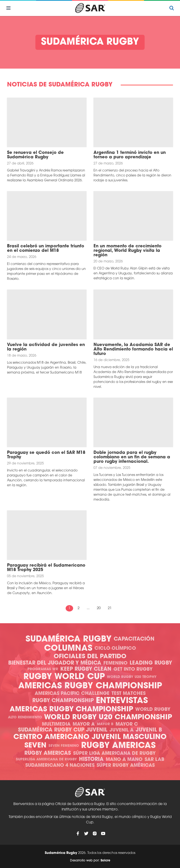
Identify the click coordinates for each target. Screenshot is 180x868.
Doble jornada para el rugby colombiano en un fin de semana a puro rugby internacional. (132, 457)
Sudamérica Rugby (69, 640)
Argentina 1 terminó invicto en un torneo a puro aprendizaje (130, 155)
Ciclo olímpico (115, 649)
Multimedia (56, 724)
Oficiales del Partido (90, 657)
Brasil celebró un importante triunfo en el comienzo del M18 (46, 249)
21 (110, 608)
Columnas (68, 649)
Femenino (115, 663)
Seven (35, 746)
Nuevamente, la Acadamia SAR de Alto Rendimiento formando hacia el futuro (133, 349)
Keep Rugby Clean (86, 669)
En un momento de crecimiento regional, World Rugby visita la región (127, 251)
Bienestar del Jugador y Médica (55, 663)
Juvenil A (122, 730)
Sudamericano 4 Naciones (60, 766)
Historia (91, 760)
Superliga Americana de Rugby (46, 760)
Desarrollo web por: (90, 861)
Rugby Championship (63, 701)
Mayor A (84, 724)
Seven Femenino (64, 746)
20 (99, 608)
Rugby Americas (118, 746)
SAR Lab (154, 760)
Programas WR (43, 669)
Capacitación (134, 639)
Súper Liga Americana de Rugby (114, 754)
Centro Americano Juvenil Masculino (90, 737)
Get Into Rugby (133, 669)
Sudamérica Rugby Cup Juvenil (63, 730)
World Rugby (153, 710)
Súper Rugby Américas (126, 766)
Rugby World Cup (64, 677)
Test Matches (129, 694)
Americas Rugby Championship (90, 686)
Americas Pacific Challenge (72, 694)
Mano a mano (124, 760)
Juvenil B (149, 730)
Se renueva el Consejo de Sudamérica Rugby (35, 155)
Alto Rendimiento (25, 718)
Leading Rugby (151, 663)
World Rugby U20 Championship (108, 718)
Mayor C (127, 724)
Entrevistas (122, 701)
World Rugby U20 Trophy (132, 677)
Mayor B (105, 724)
